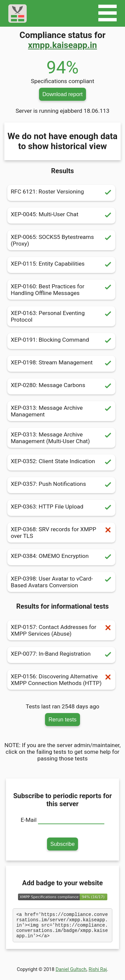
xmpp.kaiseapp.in (62, 45)
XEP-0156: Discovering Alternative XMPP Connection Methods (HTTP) (61, 680)
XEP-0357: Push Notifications (61, 485)
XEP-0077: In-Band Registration (61, 655)
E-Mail (29, 820)
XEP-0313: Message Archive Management (61, 411)
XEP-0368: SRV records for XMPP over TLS (61, 533)
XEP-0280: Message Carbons (61, 386)
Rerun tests (62, 719)
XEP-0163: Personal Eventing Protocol (61, 316)
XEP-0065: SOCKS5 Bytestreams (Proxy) (61, 240)
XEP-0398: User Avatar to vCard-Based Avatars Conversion (61, 582)
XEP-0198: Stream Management (61, 364)
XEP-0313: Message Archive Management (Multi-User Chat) (61, 438)
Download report (62, 94)
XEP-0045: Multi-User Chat (61, 216)
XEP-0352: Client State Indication (61, 462)
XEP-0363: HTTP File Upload (61, 508)
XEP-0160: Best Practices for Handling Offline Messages (61, 290)
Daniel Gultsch (71, 974)
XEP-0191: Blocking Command (61, 341)
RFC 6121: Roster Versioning (61, 193)
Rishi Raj (98, 974)
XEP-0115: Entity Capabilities (61, 265)
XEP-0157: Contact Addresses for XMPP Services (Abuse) (61, 630)
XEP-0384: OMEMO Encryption (61, 557)
